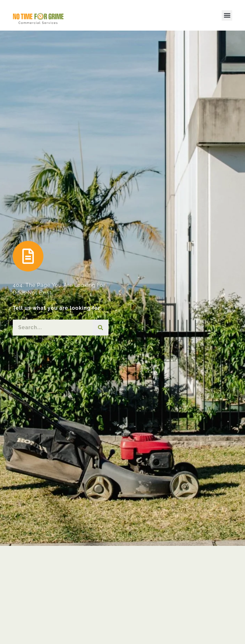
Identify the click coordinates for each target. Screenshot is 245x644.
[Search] (100, 328)
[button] (227, 15)
